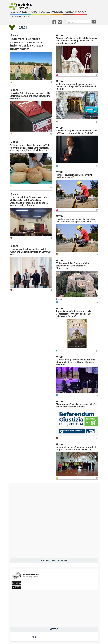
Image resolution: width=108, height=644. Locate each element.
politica (69, 12)
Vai (94, 22)
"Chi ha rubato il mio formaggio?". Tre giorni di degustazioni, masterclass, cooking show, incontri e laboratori (31, 148)
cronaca (81, 12)
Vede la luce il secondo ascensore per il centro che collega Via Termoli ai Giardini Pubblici (76, 86)
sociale (46, 12)
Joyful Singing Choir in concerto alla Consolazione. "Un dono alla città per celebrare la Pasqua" (74, 314)
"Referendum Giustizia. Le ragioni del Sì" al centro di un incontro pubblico (77, 405)
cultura (16, 12)
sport (28, 17)
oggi (34, 636)
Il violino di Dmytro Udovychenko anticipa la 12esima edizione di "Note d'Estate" (76, 132)
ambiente (57, 12)
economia (17, 17)
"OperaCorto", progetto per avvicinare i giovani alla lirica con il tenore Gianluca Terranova (75, 362)
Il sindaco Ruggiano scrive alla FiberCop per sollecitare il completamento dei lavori (77, 220)
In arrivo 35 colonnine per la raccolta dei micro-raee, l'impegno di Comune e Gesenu (30, 96)
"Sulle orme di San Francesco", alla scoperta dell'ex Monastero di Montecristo (72, 266)
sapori (35, 12)
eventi (26, 12)
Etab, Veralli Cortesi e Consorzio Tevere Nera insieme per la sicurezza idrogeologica (27, 44)
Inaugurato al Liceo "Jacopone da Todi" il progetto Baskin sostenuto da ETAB (76, 448)
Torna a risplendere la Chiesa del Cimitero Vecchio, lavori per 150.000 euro (30, 252)
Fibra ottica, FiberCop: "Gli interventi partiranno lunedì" (74, 176)
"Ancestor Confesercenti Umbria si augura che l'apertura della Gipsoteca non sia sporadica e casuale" (77, 41)
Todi (14, 36)
